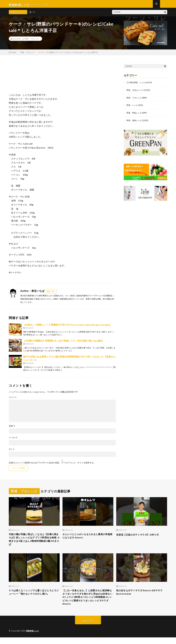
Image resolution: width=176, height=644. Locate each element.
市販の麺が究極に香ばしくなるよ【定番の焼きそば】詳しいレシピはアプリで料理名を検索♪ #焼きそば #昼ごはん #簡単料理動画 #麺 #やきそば (34, 543)
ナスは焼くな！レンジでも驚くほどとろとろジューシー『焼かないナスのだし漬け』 (34, 597)
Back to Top (88, 627)
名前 (12, 428)
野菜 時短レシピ (135, 115)
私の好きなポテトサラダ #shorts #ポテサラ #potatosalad (141, 597)
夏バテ (32, 14)
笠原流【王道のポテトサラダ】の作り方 (140, 537)
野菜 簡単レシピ (135, 122)
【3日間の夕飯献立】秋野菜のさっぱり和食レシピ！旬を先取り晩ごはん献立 (63, 343)
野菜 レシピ (133, 107)
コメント (13, 399)
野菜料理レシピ (33, 638)
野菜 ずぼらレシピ (136, 92)
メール (13, 440)
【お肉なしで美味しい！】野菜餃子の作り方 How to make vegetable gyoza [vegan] (67, 327)
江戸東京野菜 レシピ (137, 85)
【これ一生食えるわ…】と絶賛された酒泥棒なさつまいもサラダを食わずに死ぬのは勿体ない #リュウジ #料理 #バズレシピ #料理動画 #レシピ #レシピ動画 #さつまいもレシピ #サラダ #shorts (88, 603)
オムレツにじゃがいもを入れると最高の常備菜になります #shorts (88, 539)
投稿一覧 (50, 293)
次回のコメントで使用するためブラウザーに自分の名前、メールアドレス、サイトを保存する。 (52, 465)
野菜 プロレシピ (32, 41)
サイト (12, 451)
